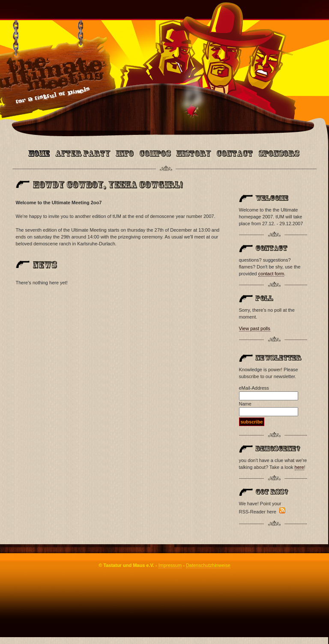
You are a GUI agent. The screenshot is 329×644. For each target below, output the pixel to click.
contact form (271, 274)
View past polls (255, 328)
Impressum (170, 565)
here (299, 467)
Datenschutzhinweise (208, 565)
